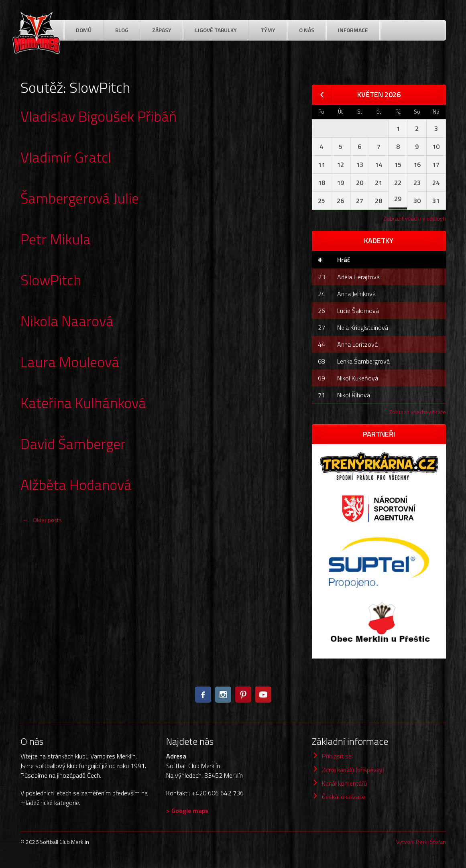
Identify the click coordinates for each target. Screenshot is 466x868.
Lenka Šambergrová (363, 361)
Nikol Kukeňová (358, 378)
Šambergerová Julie (80, 198)
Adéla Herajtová (358, 277)
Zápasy (162, 30)
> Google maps (187, 811)
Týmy (268, 30)
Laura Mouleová (70, 362)
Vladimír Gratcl (66, 157)
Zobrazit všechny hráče (417, 412)
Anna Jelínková (356, 294)
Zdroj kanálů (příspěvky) (353, 770)
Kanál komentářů (344, 783)
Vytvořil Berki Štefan (421, 842)
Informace (353, 30)
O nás (307, 30)
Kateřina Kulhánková (83, 403)
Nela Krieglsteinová (363, 327)
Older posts (41, 520)
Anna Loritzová (357, 344)
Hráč (344, 260)
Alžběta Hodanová (76, 485)
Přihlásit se (337, 756)
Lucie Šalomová (358, 311)
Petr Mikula (56, 239)
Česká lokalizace (344, 797)
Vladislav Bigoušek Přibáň (99, 116)
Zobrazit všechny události (415, 219)
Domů (84, 30)
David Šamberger (73, 444)
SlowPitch (51, 280)
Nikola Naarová (67, 321)
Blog (122, 30)
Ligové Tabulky (216, 30)
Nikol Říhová (354, 395)
